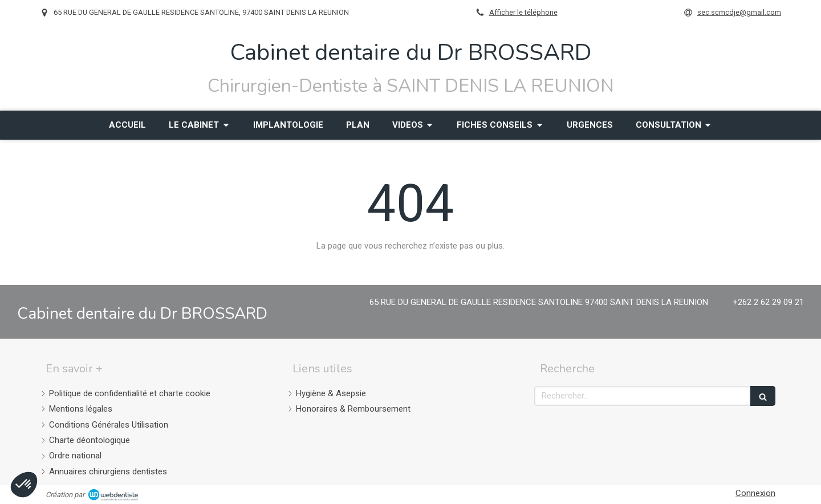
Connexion (755, 493)
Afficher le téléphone (523, 12)
